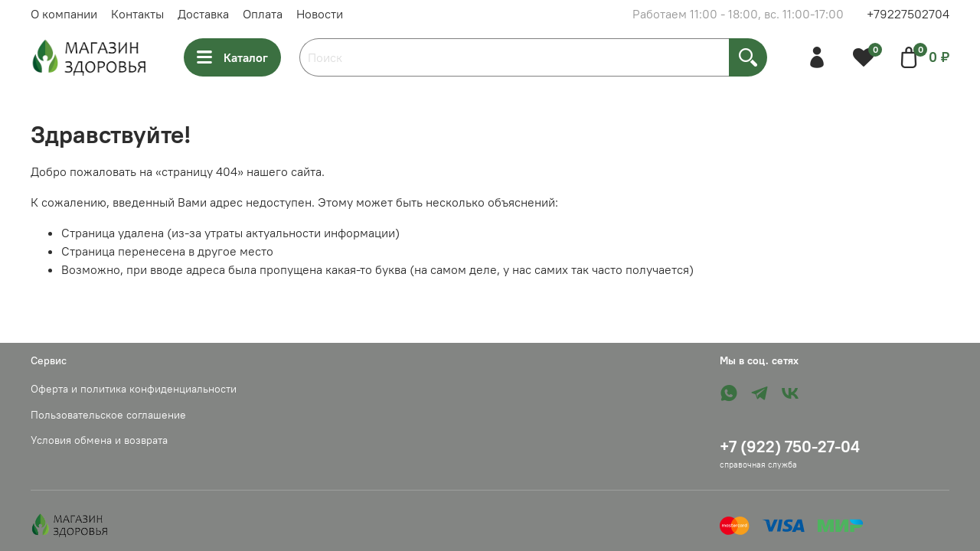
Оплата (263, 14)
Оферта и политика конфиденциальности (134, 389)
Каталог (232, 57)
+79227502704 (908, 14)
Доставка (203, 14)
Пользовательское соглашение (108, 415)
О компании (64, 14)
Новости (320, 14)
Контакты (137, 14)
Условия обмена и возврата (99, 440)
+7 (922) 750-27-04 (790, 447)
